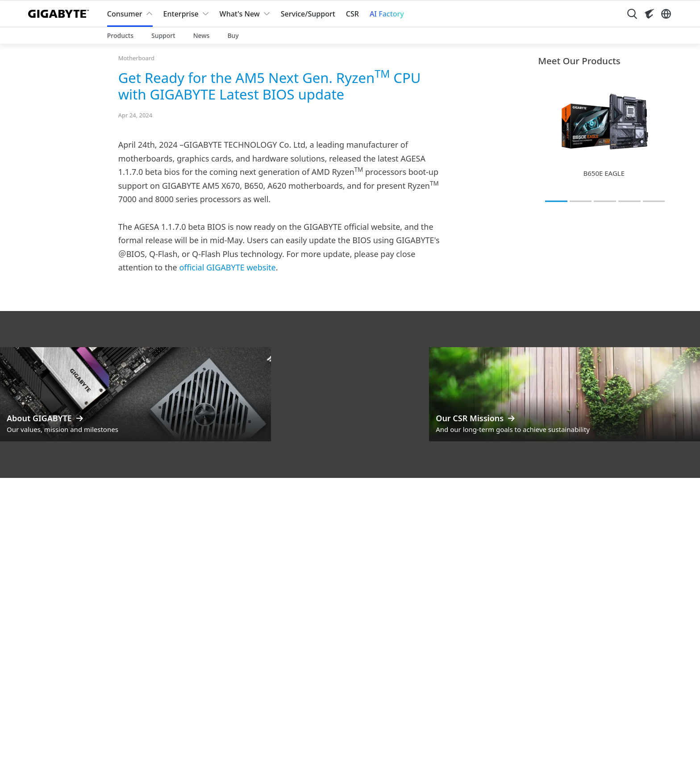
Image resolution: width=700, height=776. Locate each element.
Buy (233, 35)
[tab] (556, 201)
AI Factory (387, 14)
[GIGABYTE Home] (60, 14)
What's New (240, 14)
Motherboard (136, 58)
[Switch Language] (666, 14)
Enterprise (181, 14)
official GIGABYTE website (227, 267)
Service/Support (308, 14)
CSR (352, 14)
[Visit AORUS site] (649, 14)
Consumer (125, 14)
